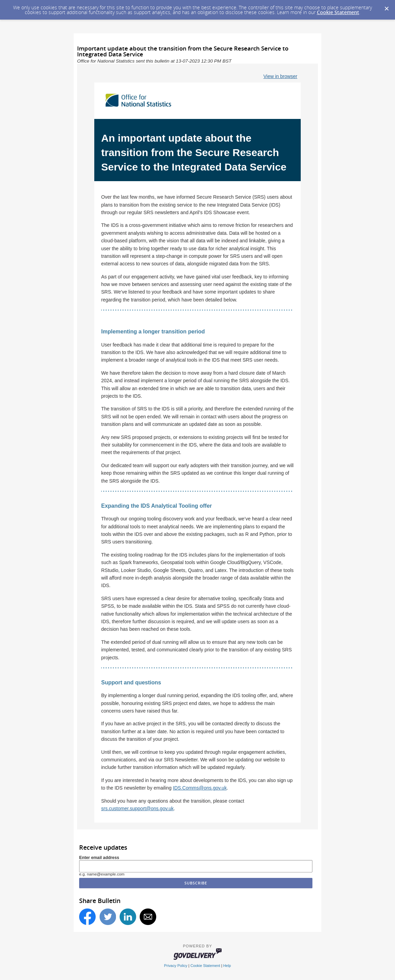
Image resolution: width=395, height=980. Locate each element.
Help (227, 966)
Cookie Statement (338, 12)
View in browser (280, 76)
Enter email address (99, 858)
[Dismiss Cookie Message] (386, 7)
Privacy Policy (176, 966)
